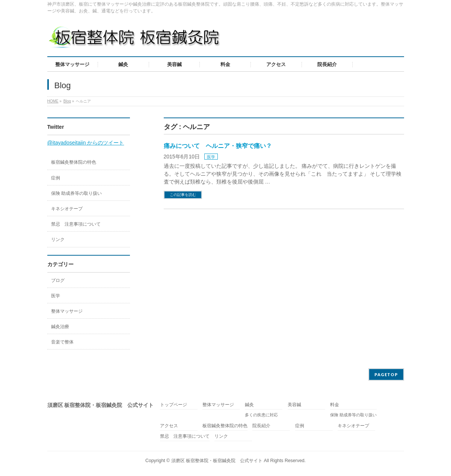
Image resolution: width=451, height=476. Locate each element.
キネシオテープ (67, 209)
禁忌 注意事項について (76, 224)
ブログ (58, 280)
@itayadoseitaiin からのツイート (86, 143)
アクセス (169, 426)
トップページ (173, 405)
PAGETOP (386, 374)
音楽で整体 (62, 342)
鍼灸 (249, 405)
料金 (335, 405)
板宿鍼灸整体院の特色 (74, 162)
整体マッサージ (67, 311)
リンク (58, 240)
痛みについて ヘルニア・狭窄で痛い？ (218, 146)
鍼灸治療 (60, 327)
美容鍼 (294, 405)
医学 (211, 157)
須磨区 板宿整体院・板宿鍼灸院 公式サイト (217, 461)
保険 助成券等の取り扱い (76, 193)
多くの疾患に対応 (261, 415)
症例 (56, 178)
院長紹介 (261, 426)
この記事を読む (183, 195)
